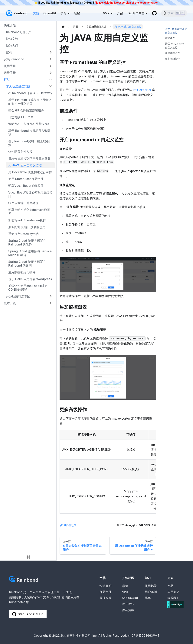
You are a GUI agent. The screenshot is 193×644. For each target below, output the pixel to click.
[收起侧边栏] (28, 557)
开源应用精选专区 (18, 296)
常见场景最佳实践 (18, 86)
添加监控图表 (172, 53)
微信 (125, 586)
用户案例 (151, 592)
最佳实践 (106, 598)
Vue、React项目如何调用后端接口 (30, 194)
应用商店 (173, 592)
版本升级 (10, 303)
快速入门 (12, 46)
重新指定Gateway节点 (24, 234)
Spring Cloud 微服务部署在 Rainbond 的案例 (27, 264)
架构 (9, 52)
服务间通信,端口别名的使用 (27, 227)
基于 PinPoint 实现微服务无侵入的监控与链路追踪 (30, 102)
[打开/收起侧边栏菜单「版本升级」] (51, 303)
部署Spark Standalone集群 (27, 220)
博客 (148, 598)
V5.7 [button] (106, 13)
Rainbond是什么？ (19, 32)
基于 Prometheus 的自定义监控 (176, 31)
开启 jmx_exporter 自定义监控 (175, 46)
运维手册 (10, 73)
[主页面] (63, 27)
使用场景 (151, 586)
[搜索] (174, 13)
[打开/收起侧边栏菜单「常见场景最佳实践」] (51, 86)
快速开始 (10, 25)
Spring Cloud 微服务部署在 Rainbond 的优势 (27, 242)
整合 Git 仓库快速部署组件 (26, 110)
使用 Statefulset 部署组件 (26, 179)
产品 (120, 13)
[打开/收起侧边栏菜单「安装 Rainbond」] (51, 59)
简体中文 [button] (136, 13)
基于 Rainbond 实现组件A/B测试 (29, 133)
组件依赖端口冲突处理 (23, 203)
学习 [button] (64, 13)
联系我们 (173, 598)
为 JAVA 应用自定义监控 (25, 165)
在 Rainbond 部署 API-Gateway (30, 93)
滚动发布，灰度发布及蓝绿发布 (29, 124)
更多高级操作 (172, 59)
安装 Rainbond (14, 59)
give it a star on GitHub (78, 3)
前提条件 (170, 38)
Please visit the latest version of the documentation (126, 3)
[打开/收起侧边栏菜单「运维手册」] (51, 73)
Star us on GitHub (28, 614)
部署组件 (106, 592)
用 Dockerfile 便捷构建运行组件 (30, 172)
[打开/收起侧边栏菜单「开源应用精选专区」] (51, 296)
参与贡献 (128, 610)
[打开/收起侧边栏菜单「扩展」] (51, 79)
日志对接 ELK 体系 (21, 117)
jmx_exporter (142, 90)
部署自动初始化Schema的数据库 (29, 212)
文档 (36, 13)
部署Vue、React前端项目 (26, 186)
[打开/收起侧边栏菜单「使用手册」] (51, 66)
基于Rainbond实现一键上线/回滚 (29, 143)
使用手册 (10, 66)
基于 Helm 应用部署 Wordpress (30, 279)
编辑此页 (68, 525)
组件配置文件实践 (20, 152)
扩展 (7, 79)
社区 (77, 13)
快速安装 (12, 39)
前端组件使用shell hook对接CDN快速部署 (28, 288)
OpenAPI (50, 13)
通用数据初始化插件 (22, 272)
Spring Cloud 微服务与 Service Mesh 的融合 (30, 253)
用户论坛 (128, 604)
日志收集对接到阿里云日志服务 (29, 159)
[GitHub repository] (154, 13)
